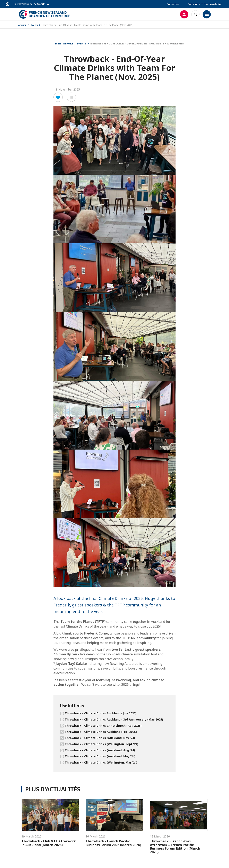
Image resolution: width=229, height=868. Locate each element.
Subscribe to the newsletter (205, 4)
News (35, 25)
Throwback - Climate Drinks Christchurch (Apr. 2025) (103, 726)
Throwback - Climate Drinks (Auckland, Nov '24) (100, 738)
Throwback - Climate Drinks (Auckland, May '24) (100, 756)
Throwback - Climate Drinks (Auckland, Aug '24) (100, 750)
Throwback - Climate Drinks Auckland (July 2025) (101, 713)
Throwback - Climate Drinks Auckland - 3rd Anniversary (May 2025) (114, 719)
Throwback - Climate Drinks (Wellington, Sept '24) (101, 744)
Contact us (173, 4)
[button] (58, 97)
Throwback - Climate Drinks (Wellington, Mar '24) (101, 762)
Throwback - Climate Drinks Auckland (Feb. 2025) (101, 732)
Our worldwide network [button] (29, 4)
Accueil (22, 25)
